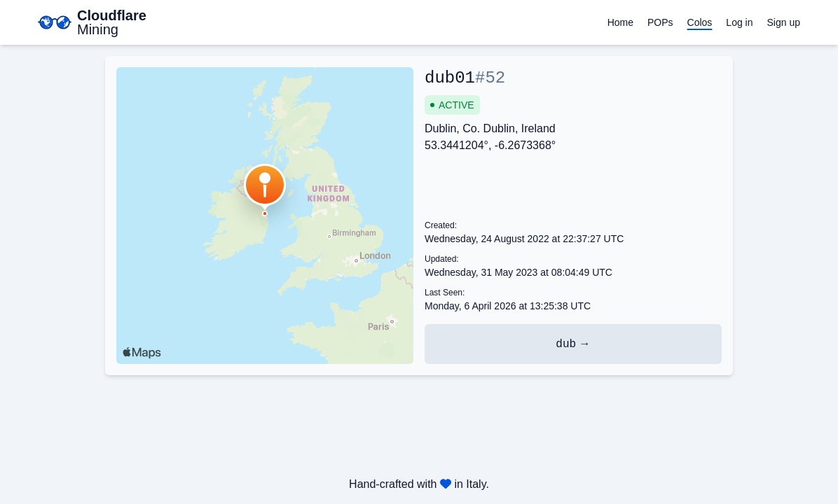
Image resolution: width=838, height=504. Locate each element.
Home (620, 22)
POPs (660, 22)
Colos (700, 22)
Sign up (784, 22)
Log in (739, 22)
